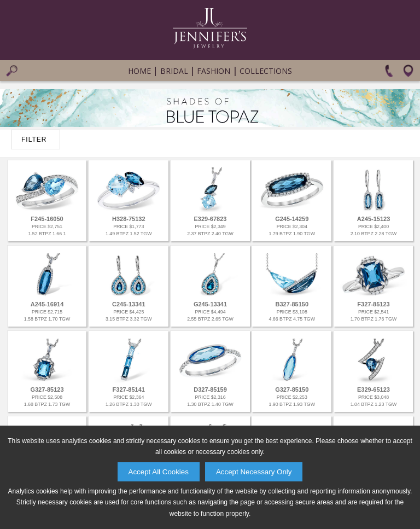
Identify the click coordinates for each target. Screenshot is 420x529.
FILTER (34, 139)
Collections (266, 71)
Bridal (174, 71)
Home (139, 71)
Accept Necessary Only (254, 472)
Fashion (214, 71)
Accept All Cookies (159, 472)
